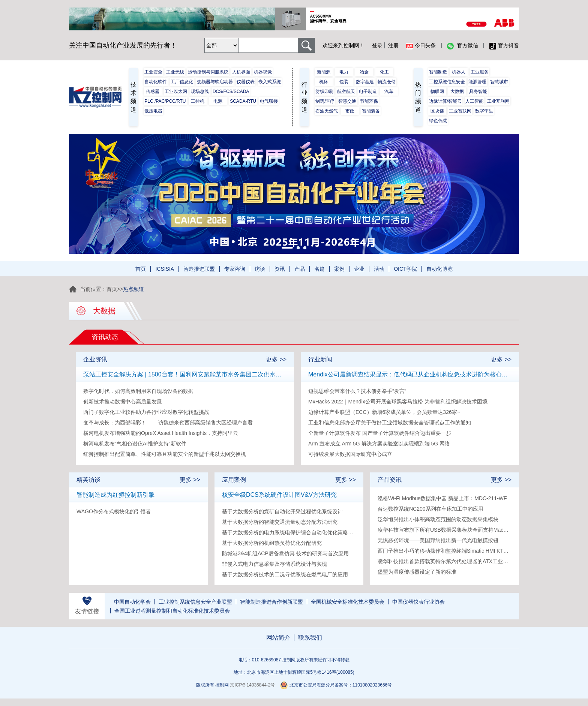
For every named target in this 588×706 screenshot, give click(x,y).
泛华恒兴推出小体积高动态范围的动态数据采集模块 (438, 519)
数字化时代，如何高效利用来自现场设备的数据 (138, 391)
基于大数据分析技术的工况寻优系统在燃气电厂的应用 (285, 574)
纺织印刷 (324, 91)
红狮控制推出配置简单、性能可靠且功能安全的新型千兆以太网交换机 (165, 454)
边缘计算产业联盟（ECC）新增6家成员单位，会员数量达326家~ (384, 412)
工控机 (198, 101)
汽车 (389, 91)
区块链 (437, 111)
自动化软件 (156, 82)
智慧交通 (347, 101)
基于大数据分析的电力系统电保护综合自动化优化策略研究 (289, 532)
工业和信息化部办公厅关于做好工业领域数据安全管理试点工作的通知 (390, 423)
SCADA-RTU (243, 101)
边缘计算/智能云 (445, 101)
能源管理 (477, 82)
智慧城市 (499, 82)
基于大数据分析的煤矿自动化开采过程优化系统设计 (282, 511)
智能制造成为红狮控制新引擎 (115, 495)
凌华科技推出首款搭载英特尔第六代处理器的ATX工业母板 (445, 561)
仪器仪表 (246, 82)
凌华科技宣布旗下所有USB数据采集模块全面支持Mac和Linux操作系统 (445, 530)
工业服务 (480, 72)
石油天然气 (327, 111)
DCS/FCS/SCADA (231, 91)
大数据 (457, 91)
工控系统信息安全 (447, 82)
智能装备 (371, 111)
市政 (350, 111)
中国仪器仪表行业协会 (418, 602)
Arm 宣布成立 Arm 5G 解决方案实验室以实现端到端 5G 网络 (379, 444)
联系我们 (310, 638)
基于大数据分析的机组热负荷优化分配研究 (272, 543)
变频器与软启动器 (215, 82)
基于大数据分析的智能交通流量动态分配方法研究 (280, 522)
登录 (377, 45)
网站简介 (278, 638)
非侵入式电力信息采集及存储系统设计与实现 (274, 564)
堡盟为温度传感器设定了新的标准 (417, 572)
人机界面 (241, 72)
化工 (384, 72)
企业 (359, 269)
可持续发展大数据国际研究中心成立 (350, 454)
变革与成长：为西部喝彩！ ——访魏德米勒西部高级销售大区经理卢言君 (168, 423)
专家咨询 (235, 269)
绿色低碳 (438, 121)
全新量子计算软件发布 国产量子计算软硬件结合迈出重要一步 (380, 433)
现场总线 (200, 91)
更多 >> (276, 359)
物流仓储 (387, 82)
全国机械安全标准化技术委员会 (348, 602)
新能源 (324, 72)
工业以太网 (176, 91)
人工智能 (474, 101)
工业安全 (153, 72)
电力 (344, 72)
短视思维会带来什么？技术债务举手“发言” (357, 391)
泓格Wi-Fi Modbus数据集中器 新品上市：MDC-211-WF (442, 498)
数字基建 (365, 82)
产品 (300, 269)
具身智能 (478, 91)
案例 (339, 269)
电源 (218, 101)
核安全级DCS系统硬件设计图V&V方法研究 (279, 495)
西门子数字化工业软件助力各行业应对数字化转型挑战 (146, 412)
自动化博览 (439, 269)
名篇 (319, 269)
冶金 (364, 72)
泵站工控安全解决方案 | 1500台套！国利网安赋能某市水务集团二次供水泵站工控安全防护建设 (185, 374)
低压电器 (153, 111)
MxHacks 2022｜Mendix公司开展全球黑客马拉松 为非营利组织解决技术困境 (398, 402)
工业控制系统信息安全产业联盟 (195, 602)
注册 (393, 45)
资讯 (280, 269)
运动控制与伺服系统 (208, 72)
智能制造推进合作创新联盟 (271, 602)
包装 (344, 82)
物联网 (437, 91)
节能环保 (369, 101)
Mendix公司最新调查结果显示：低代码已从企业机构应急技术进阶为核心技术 (410, 374)
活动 (379, 269)
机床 (324, 82)
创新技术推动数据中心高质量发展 (123, 402)
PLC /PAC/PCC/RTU (165, 101)
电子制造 (368, 91)
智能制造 (438, 72)
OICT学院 (405, 269)
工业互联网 (498, 101)
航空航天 (346, 91)
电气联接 (269, 101)
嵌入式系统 (270, 82)
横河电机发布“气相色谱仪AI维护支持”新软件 (135, 444)
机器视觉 (263, 72)
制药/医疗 (325, 101)
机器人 (459, 72)
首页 (141, 269)
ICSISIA (165, 269)
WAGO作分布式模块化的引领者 (114, 511)
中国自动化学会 (132, 602)
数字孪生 (484, 111)
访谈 (260, 269)
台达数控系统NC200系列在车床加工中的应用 (430, 509)
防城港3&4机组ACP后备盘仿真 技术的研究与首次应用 (285, 553)
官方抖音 (504, 46)
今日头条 (421, 46)
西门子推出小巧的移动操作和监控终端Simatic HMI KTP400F (445, 551)
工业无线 (175, 72)
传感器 (153, 91)
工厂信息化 (182, 82)
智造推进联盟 (199, 269)
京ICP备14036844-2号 (252, 685)
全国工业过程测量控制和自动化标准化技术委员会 (172, 611)
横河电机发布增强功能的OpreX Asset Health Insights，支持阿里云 (161, 433)
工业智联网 (460, 111)
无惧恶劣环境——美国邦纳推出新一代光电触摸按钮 (438, 540)
